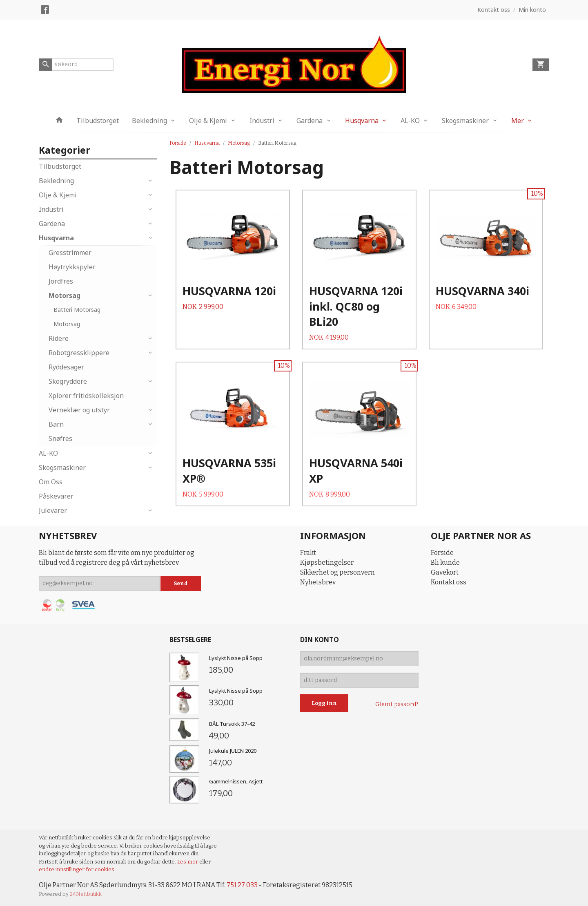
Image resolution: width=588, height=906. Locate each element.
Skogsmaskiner (465, 121)
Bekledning (149, 121)
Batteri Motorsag (77, 310)
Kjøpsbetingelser (327, 563)
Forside (178, 143)
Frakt (308, 553)
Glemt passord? (397, 704)
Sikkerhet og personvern (337, 572)
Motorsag (65, 295)
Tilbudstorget (98, 121)
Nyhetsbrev (318, 582)
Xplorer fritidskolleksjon (86, 396)
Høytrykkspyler (72, 267)
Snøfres (60, 438)
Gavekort (445, 572)
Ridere (59, 338)
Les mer (188, 862)
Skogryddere (68, 381)
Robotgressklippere (79, 353)
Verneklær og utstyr (79, 410)
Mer (518, 121)
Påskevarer (56, 496)
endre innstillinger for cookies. (77, 869)
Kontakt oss (449, 582)
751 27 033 (242, 885)
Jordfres (61, 281)
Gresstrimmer (70, 253)
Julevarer (53, 510)
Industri (262, 121)
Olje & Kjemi (208, 121)
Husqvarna (362, 121)
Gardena (310, 121)
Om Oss (51, 482)
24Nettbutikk (86, 894)
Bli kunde (445, 563)
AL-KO (410, 121)
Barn (56, 424)
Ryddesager (66, 367)
